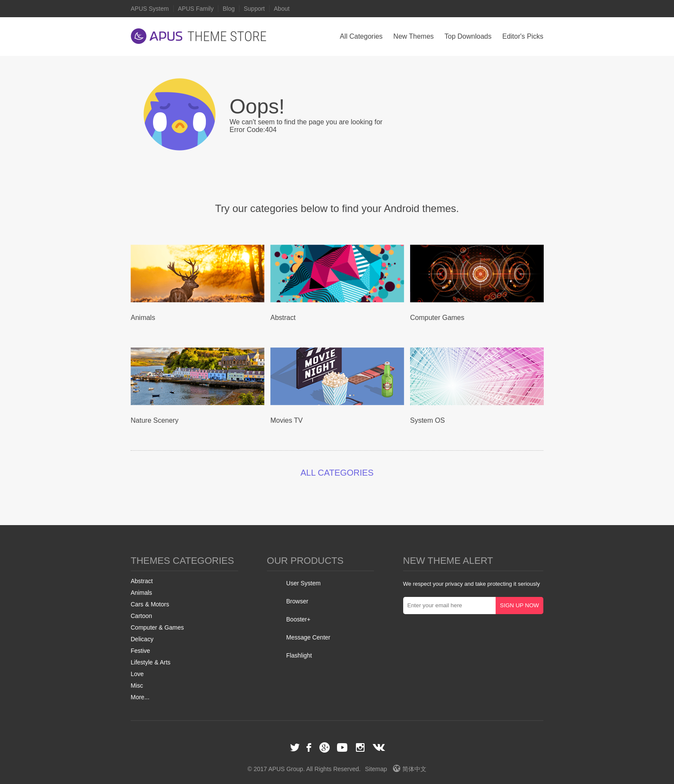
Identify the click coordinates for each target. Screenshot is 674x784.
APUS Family (196, 9)
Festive (140, 651)
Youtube (342, 747)
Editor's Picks (523, 36)
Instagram (360, 747)
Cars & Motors (150, 604)
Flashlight (299, 655)
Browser (297, 601)
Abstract (142, 581)
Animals (141, 593)
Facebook (309, 747)
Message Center (308, 637)
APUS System (150, 9)
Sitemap (376, 769)
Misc (137, 686)
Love (137, 674)
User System (303, 583)
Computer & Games (157, 627)
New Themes (414, 36)
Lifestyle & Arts (151, 662)
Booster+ (298, 619)
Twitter (295, 747)
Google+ (325, 747)
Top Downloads (468, 36)
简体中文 (410, 769)
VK (379, 747)
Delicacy (142, 639)
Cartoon (141, 616)
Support (254, 9)
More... (140, 697)
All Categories (361, 36)
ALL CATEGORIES (337, 473)
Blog (229, 9)
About (282, 9)
